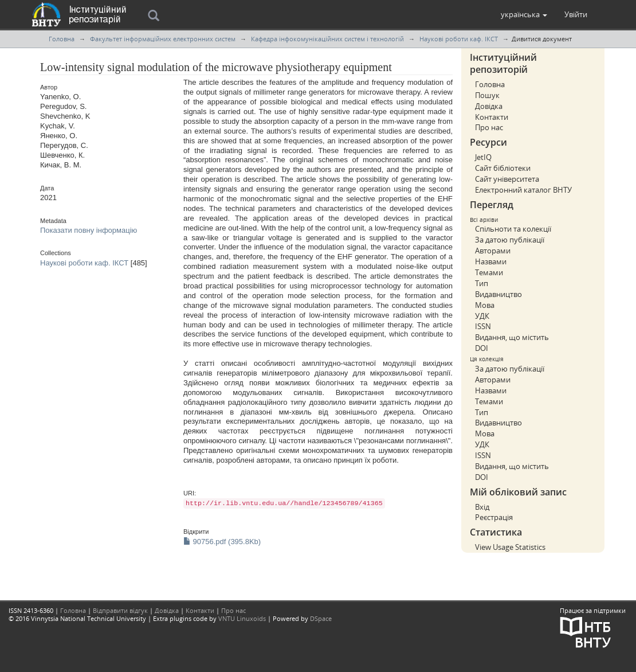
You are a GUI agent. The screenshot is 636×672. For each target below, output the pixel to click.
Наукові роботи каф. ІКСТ (459, 39)
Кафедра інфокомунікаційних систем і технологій (327, 39)
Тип (482, 283)
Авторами (493, 251)
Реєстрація (494, 517)
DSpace (321, 618)
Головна (62, 39)
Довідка (489, 106)
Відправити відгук (120, 610)
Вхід (482, 507)
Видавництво (498, 294)
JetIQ (483, 157)
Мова (485, 305)
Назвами (491, 261)
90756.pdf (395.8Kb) (222, 542)
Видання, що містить (512, 337)
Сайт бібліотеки (503, 168)
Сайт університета (507, 179)
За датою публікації (510, 240)
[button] (524, 14)
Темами (489, 272)
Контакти (492, 117)
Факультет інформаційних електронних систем (163, 39)
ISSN (483, 326)
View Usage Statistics (510, 547)
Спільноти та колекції (513, 229)
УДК (482, 316)
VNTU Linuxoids (242, 618)
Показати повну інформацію (89, 230)
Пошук (487, 95)
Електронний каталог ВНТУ (523, 190)
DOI (482, 348)
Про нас (489, 127)
